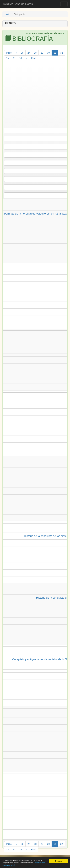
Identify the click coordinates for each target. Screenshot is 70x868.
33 (7, 58)
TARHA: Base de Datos (18, 4)
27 (29, 53)
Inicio (8, 14)
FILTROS (10, 23)
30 (48, 53)
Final (34, 58)
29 (42, 53)
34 (14, 58)
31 (55, 53)
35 (21, 58)
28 (35, 53)
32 (62, 53)
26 (22, 53)
